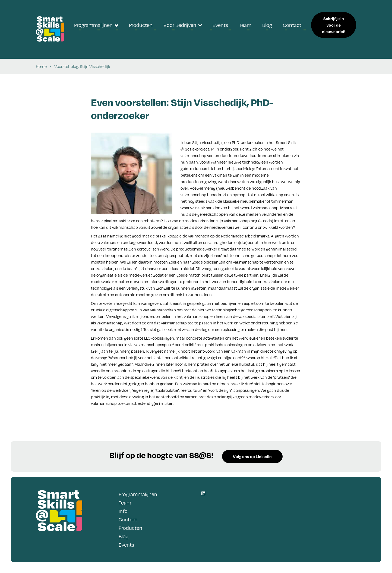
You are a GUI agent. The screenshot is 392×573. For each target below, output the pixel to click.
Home (41, 66)
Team (125, 502)
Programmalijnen (138, 494)
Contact (128, 519)
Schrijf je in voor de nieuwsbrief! (334, 25)
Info (123, 511)
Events (126, 545)
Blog (124, 536)
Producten (130, 528)
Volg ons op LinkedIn (252, 456)
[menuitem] (96, 25)
